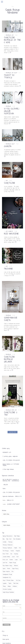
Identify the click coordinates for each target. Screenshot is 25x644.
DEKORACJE (8, 35)
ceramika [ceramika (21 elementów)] (5, 542)
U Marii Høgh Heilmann (8, 469)
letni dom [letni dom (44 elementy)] (5, 563)
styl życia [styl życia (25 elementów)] (18, 580)
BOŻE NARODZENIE (11, 234)
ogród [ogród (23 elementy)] (4, 569)
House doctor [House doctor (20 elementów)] (6, 554)
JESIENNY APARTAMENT (13, 504)
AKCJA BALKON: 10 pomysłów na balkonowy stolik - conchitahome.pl (11, 480)
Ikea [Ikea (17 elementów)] (11, 554)
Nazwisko (5, 618)
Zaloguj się (5, 635)
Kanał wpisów (6, 639)
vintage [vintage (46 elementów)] (9, 586)
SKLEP (16, 73)
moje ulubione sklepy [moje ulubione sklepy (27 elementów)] (7, 566)
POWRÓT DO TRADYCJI (9, 76)
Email (12, 606)
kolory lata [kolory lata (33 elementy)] (5, 560)
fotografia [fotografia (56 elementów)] (18, 551)
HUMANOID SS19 (7, 452)
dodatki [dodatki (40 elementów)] (15, 548)
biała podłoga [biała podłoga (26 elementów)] (17, 536)
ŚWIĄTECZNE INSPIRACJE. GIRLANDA (9, 359)
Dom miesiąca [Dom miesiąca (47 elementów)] (6, 551)
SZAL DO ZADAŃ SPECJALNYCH (11, 460)
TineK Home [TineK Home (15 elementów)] (16, 583)
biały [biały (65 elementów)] (4, 539)
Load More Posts (12, 432)
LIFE (12, 35)
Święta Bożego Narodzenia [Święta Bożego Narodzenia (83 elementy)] (8, 592)
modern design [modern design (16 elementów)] (13, 563)
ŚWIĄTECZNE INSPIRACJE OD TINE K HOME (12, 40)
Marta (4, 489)
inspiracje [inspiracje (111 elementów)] (16, 554)
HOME (13, 410)
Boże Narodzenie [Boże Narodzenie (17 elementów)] (17, 539)
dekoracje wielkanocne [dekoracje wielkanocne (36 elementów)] (8, 545)
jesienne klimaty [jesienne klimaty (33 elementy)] (6, 557)
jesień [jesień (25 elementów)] (13, 557)
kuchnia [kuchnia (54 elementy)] (11, 560)
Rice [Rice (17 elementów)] (13, 571)
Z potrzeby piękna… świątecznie (10, 456)
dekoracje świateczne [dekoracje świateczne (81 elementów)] (7, 548)
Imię (3, 612)
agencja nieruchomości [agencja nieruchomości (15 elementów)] (8, 536)
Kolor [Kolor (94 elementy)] (18, 557)
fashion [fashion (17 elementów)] (12, 551)
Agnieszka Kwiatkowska (8, 496)
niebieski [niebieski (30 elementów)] (16, 566)
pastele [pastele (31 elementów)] (9, 569)
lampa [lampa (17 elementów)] (16, 560)
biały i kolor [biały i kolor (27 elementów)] (9, 539)
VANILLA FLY (18, 496)
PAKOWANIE (8, 269)
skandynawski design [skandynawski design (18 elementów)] (7, 574)
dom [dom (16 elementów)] (20, 548)
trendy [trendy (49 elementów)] (4, 586)
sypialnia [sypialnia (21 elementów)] (5, 583)
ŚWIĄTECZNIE (10, 183)
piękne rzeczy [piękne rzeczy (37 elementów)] (15, 569)
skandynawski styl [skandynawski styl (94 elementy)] (7, 577)
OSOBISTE (10, 231)
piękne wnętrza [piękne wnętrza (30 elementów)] (6, 571)
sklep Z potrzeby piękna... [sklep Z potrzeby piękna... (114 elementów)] (8, 580)
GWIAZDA (8, 146)
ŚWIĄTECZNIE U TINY (11, 414)
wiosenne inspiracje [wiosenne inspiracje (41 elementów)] (7, 589)
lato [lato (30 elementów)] (21, 560)
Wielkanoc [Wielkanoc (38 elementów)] (15, 586)
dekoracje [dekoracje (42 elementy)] (10, 542)
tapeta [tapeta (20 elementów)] (10, 583)
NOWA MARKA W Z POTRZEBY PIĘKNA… (11, 465)
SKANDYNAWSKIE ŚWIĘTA (11, 319)
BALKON (6, 485)
